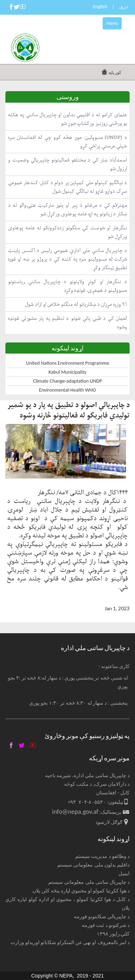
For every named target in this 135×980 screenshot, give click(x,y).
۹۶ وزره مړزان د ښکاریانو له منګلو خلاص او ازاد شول (76, 304)
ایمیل (124, 874)
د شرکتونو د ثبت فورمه (106, 925)
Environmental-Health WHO (67, 390)
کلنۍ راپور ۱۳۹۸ (113, 934)
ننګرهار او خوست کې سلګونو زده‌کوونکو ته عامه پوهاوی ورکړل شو (67, 232)
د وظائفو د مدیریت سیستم (102, 856)
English (100, 7)
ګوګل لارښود (109, 822)
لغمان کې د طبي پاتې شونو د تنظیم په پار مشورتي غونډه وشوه (67, 323)
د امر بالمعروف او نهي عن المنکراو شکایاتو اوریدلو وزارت (70, 942)
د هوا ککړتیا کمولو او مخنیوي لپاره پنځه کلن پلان (81, 891)
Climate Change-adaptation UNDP (68, 381)
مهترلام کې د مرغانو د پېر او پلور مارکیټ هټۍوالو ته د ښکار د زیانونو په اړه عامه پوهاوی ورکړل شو (67, 209)
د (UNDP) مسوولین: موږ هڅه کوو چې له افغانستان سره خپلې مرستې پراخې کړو (67, 142)
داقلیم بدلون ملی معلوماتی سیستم (93, 865)
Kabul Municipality (67, 372)
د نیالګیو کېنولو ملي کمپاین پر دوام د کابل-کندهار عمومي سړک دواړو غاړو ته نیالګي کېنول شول (67, 187)
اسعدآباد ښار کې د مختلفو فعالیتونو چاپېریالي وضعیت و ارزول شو (67, 164)
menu (112, 23)
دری (123, 7)
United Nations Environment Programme (67, 363)
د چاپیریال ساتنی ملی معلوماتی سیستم (89, 882)
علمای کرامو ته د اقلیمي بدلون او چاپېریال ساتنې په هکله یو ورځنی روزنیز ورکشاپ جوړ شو (67, 119)
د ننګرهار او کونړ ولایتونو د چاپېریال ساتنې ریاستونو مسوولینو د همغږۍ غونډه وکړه (67, 286)
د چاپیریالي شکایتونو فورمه (102, 917)
